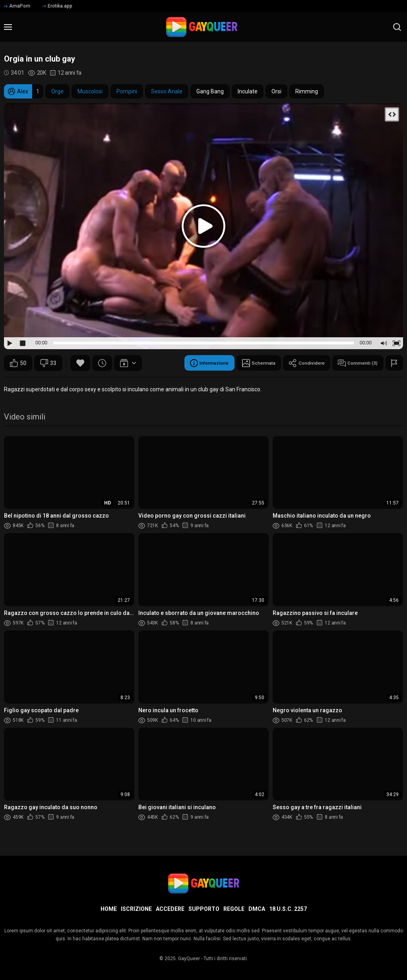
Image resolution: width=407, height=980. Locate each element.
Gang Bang (210, 91)
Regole (234, 909)
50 (18, 363)
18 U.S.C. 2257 (288, 909)
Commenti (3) (354, 363)
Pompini (127, 91)
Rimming (307, 91)
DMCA (257, 909)
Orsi (276, 91)
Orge (57, 91)
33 (48, 363)
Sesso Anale (167, 91)
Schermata (242, 363)
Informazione (186, 363)
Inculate (248, 91)
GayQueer (189, 959)
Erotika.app (57, 6)
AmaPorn (17, 6)
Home (109, 909)
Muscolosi (90, 91)
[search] (397, 27)
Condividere (297, 363)
